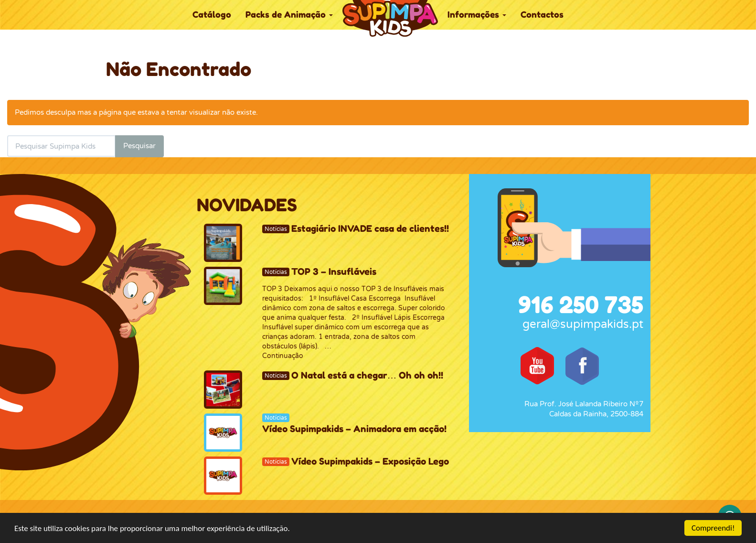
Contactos (542, 14)
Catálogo (212, 14)
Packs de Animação (289, 14)
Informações (477, 14)
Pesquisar (139, 146)
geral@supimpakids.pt (583, 324)
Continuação (283, 356)
